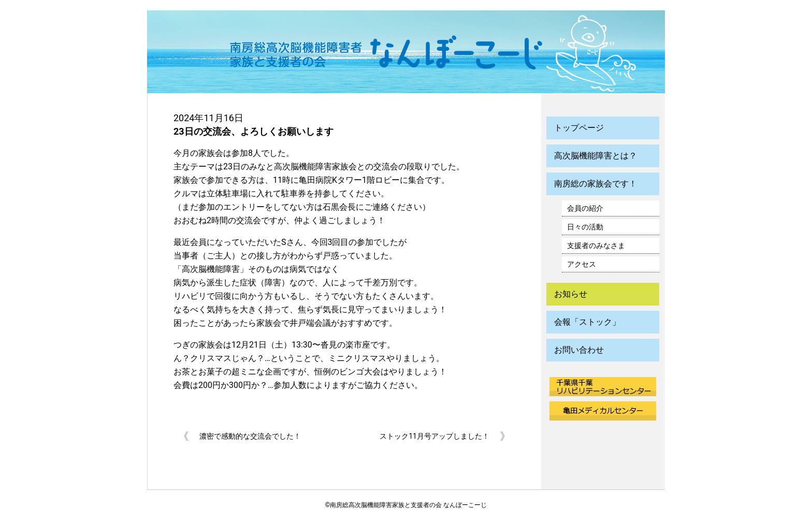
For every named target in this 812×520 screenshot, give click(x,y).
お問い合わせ (579, 350)
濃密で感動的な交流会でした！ (250, 436)
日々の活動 (585, 227)
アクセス (582, 264)
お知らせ (571, 294)
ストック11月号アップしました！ (434, 436)
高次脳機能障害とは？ (596, 156)
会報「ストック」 (587, 322)
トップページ (579, 128)
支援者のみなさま (596, 245)
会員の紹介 (585, 208)
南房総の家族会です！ (596, 184)
